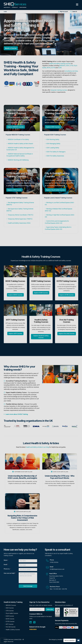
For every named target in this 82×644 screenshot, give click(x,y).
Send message (28, 586)
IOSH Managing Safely (53, 144)
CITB (71, 66)
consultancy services (71, 71)
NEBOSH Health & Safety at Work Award (20, 144)
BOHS (49, 68)
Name (6, 560)
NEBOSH (62, 66)
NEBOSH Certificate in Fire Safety (18, 140)
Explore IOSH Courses (53, 127)
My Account (63, 12)
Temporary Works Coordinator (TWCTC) (20, 215)
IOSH (67, 66)
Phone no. (7, 569)
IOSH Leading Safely (52, 148)
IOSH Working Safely (52, 140)
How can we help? (10, 573)
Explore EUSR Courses (41, 293)
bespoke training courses (59, 90)
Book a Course (11, 48)
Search (74, 12)
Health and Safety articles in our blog (37, 447)
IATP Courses (10, 624)
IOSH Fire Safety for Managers (55, 152)
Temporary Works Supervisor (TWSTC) (19, 219)
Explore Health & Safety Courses (41, 337)
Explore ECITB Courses (67, 295)
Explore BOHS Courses (15, 295)
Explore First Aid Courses (67, 334)
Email (6, 565)
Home (5, 12)
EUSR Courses (10, 616)
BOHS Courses (10, 619)
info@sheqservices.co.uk (57, 569)
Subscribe (50, 609)
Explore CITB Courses (14, 190)
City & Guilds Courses (12, 613)
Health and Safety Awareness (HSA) (18, 223)
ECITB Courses (10, 622)
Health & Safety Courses (13, 630)
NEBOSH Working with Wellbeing (17, 160)
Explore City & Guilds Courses (55, 190)
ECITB (53, 68)
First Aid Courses (11, 627)
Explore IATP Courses (15, 333)
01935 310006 (54, 562)
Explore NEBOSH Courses (16, 127)
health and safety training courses (60, 64)
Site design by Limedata (56, 640)
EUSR (60, 68)
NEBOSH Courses (11, 605)
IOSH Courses (10, 608)
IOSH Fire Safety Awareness (54, 156)
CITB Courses (10, 611)
